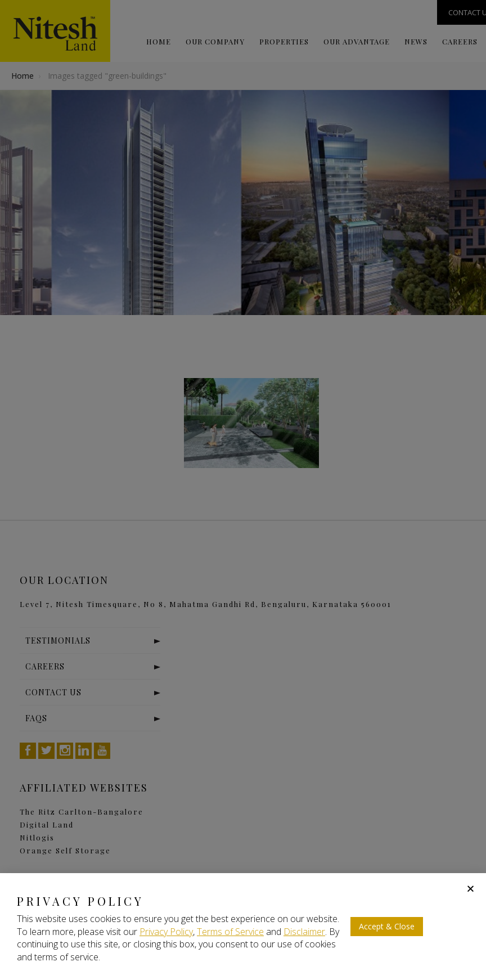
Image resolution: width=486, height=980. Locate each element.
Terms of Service (230, 932)
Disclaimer (304, 932)
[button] (471, 889)
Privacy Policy (166, 932)
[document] (243, 490)
